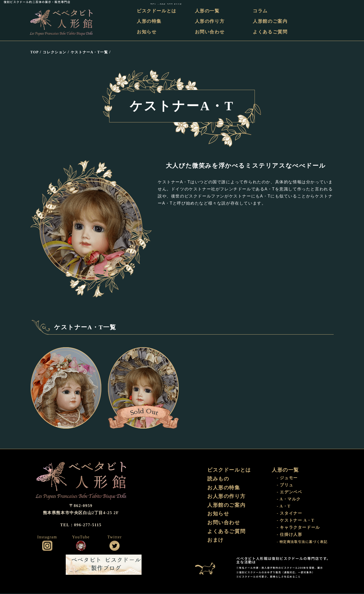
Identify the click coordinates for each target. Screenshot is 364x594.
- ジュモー (287, 478)
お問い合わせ (210, 32)
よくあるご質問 (270, 32)
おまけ (215, 541)
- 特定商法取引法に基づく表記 (302, 542)
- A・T (284, 507)
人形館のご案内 (270, 21)
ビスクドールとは (157, 11)
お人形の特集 (224, 488)
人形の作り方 (210, 21)
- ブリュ (285, 485)
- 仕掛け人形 (290, 535)
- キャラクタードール (298, 528)
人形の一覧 (208, 11)
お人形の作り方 (226, 497)
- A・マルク (289, 500)
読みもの (218, 479)
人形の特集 (150, 21)
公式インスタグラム (47, 546)
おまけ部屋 (209, 565)
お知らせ (147, 32)
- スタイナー (290, 514)
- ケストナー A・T (296, 521)
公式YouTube (81, 546)
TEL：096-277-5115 (344, 2)
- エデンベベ (290, 492)
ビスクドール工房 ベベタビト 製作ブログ (104, 565)
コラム (260, 11)
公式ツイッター (115, 546)
